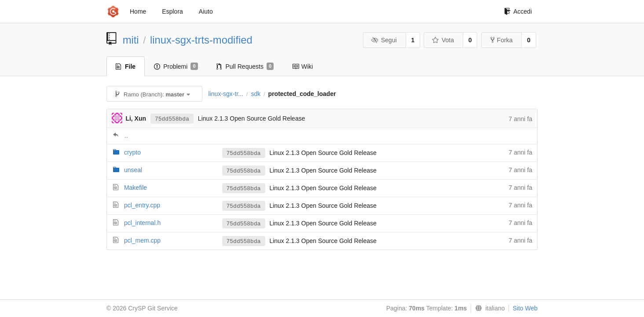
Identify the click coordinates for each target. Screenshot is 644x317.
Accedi (518, 11)
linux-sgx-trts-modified (201, 40)
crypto (132, 152)
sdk (256, 94)
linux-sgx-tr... (226, 94)
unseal (133, 170)
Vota (443, 40)
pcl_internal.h (142, 223)
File (126, 66)
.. (126, 136)
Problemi (176, 66)
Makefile (135, 188)
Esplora (172, 11)
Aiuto (206, 11)
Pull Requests (245, 66)
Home (138, 11)
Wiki (302, 66)
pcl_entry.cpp (142, 205)
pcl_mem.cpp (142, 240)
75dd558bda (172, 119)
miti (131, 40)
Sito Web (525, 308)
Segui (384, 40)
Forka (502, 40)
